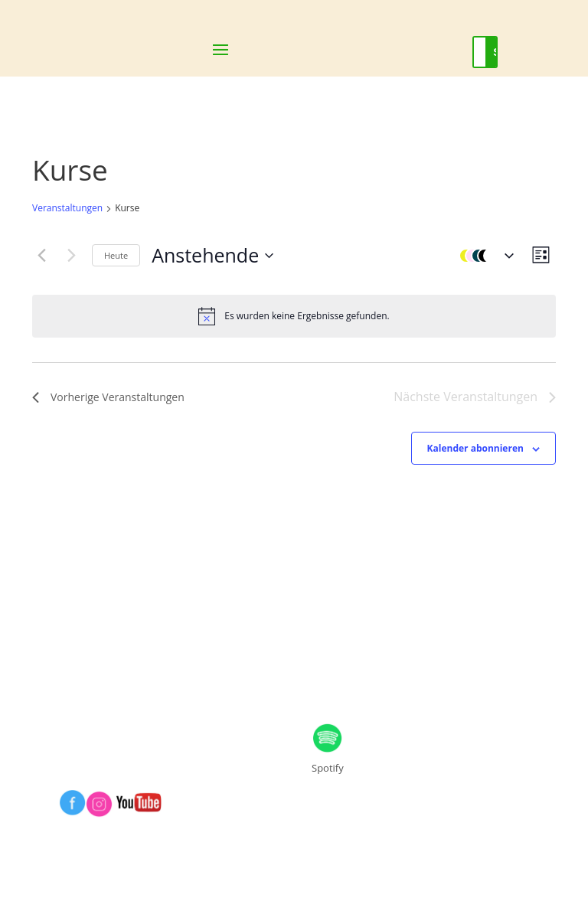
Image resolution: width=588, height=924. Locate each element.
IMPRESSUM (103, 660)
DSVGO (338, 660)
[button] (483, 256)
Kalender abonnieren (475, 448)
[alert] (294, 316)
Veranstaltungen (67, 208)
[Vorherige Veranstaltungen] (41, 256)
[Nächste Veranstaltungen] (71, 256)
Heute (116, 255)
